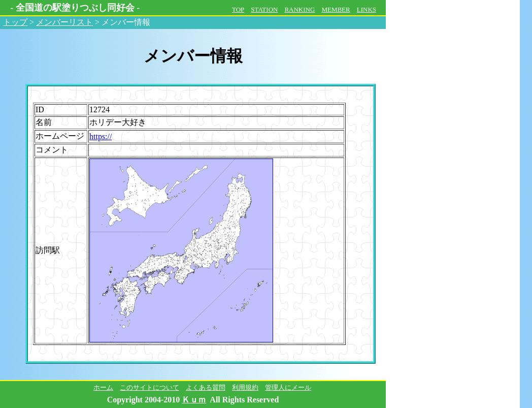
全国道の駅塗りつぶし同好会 (75, 8)
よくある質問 (206, 387)
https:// (101, 136)
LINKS (367, 9)
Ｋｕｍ (194, 400)
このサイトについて (149, 387)
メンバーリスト (64, 22)
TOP (238, 9)
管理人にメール (288, 387)
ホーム (103, 387)
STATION (264, 9)
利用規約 (245, 387)
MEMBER (336, 9)
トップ (15, 22)
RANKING (300, 9)
